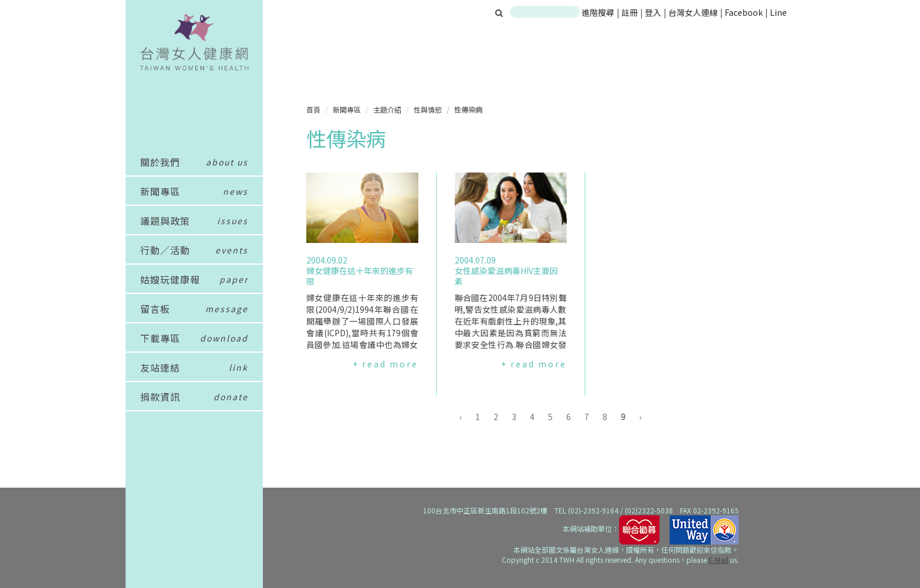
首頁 (313, 109)
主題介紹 (387, 109)
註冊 (630, 12)
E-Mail (718, 560)
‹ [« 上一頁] (461, 417)
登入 (654, 12)
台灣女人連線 (693, 12)
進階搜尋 (598, 12)
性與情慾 (428, 109)
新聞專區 (347, 109)
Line (778, 12)
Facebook (744, 12)
